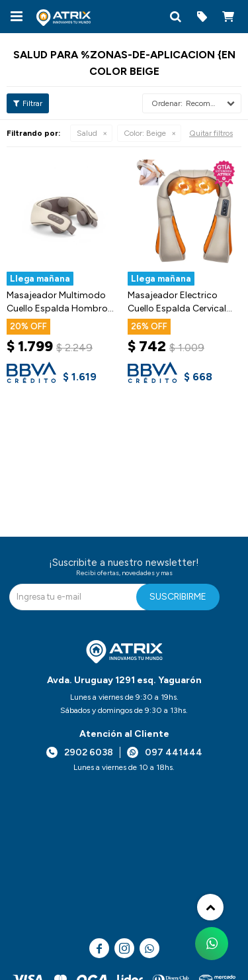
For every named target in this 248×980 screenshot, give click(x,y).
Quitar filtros (211, 133)
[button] (175, 17)
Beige (145, 133)
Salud (87, 133)
